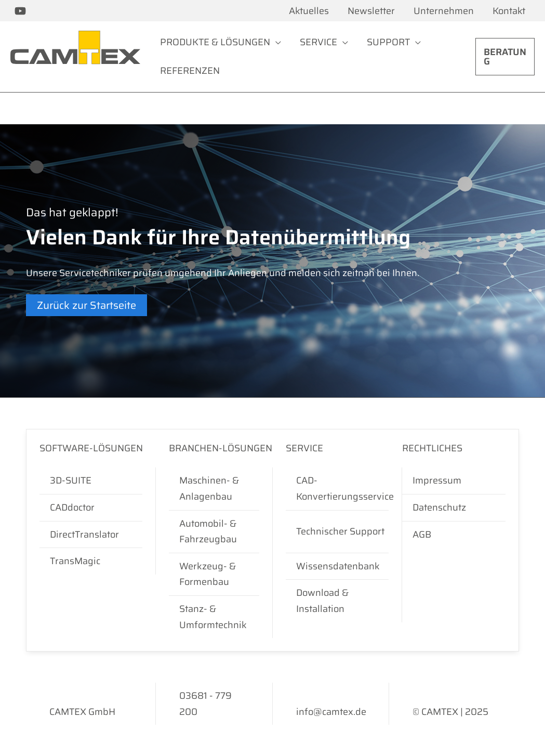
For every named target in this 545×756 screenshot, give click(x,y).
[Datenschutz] (454, 508)
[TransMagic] (91, 561)
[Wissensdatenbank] (345, 566)
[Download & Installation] (345, 601)
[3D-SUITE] (91, 481)
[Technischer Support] (345, 532)
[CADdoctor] (91, 508)
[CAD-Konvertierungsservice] (345, 488)
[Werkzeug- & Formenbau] (214, 574)
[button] (505, 57)
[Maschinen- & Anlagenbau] (214, 488)
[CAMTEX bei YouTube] (20, 11)
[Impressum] (454, 481)
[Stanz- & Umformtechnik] (214, 617)
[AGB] (454, 535)
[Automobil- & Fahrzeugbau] (214, 532)
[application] (276, 42)
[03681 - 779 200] (214, 704)
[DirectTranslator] (91, 535)
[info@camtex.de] (331, 712)
